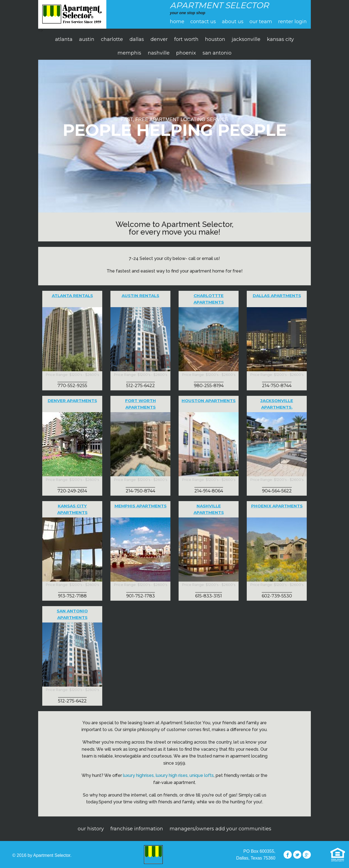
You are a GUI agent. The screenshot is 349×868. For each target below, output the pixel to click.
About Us (233, 22)
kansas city (280, 39)
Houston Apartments (209, 401)
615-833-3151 (209, 596)
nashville (159, 53)
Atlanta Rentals (72, 296)
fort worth (186, 39)
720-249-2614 (72, 491)
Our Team (261, 22)
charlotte (112, 39)
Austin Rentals (140, 296)
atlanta (64, 39)
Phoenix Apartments (277, 506)
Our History (91, 829)
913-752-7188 (72, 596)
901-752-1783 (141, 596)
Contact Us (203, 22)
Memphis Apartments (141, 506)
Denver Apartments (72, 401)
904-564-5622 (277, 491)
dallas (137, 39)
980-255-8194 (209, 386)
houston (215, 39)
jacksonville (246, 39)
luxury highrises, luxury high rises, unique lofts (168, 775)
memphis (129, 53)
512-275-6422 (141, 386)
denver (159, 39)
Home (177, 22)
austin (87, 39)
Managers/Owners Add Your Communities (220, 829)
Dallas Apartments (277, 296)
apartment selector (72, 14)
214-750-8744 (277, 386)
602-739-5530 (277, 596)
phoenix (186, 53)
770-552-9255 (72, 386)
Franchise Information (137, 829)
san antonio (217, 53)
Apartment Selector (154, 854)
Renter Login (292, 22)
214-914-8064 (209, 491)
